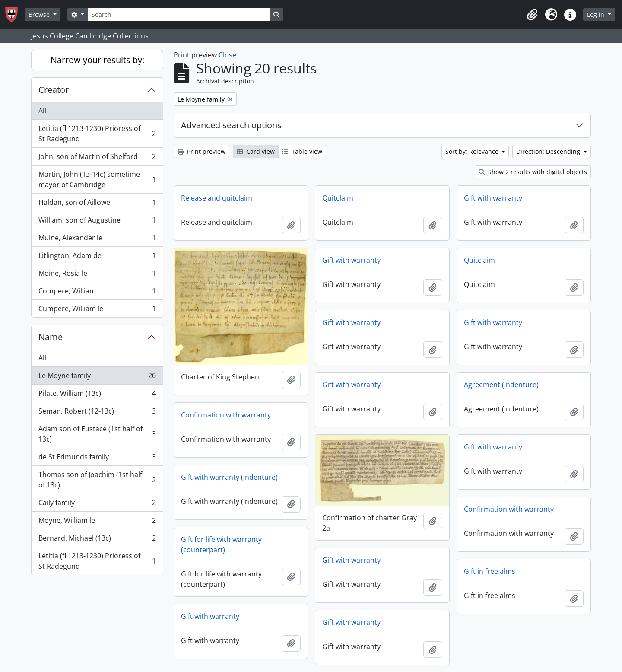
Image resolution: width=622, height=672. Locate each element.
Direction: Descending (549, 151)
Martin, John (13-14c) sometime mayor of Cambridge (97, 179)
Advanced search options (231, 125)
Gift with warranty (493, 198)
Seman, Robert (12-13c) (97, 413)
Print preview (202, 151)
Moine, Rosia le (97, 275)
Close (227, 55)
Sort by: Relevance (473, 151)
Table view (302, 151)
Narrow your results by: (97, 60)
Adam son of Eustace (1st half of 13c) (97, 434)
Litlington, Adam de (97, 257)
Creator (54, 90)
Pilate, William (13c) (97, 395)
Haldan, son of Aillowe (97, 204)
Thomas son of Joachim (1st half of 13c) (97, 480)
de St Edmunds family (97, 459)
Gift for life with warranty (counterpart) (221, 545)
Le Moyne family (97, 377)
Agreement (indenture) (501, 385)
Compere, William (97, 293)
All (42, 111)
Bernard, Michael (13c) (97, 540)
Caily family (97, 505)
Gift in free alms (490, 571)
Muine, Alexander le (97, 240)
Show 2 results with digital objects (533, 172)
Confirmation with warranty (226, 415)
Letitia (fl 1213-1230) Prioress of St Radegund (97, 134)
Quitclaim (338, 198)
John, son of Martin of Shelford (97, 158)
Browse (40, 14)
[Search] (179, 14)
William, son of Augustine (97, 222)
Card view (256, 151)
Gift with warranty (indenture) (229, 477)
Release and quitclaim (217, 198)
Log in (597, 14)
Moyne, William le (97, 522)
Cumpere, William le (97, 310)
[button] (532, 15)
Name (51, 337)
